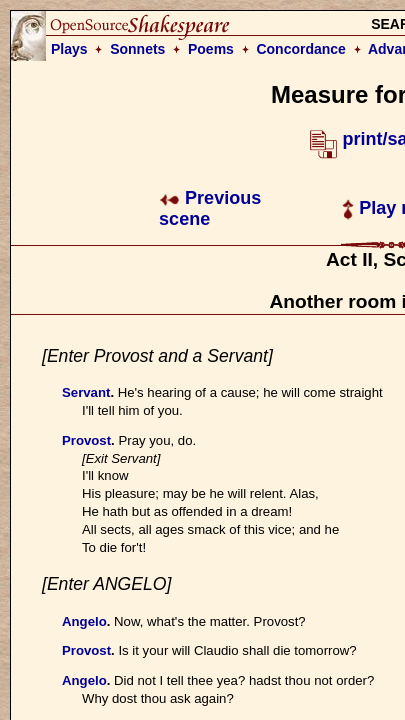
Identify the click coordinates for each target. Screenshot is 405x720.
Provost (86, 440)
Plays (69, 49)
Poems (211, 49)
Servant (86, 392)
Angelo (84, 621)
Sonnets (137, 49)
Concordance (300, 49)
